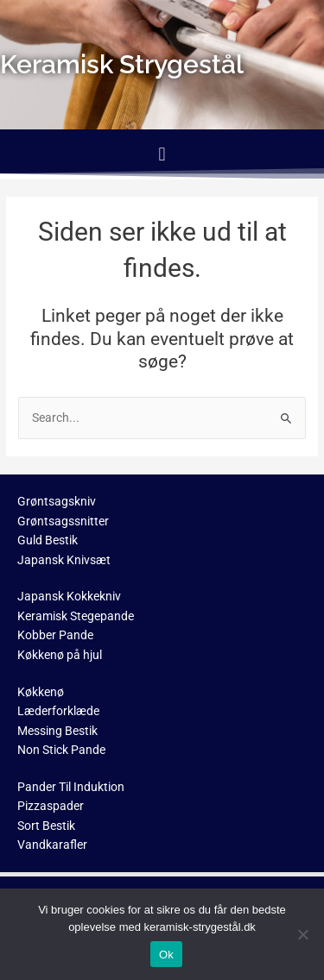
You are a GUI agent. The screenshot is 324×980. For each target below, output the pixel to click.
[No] (302, 934)
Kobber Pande (55, 635)
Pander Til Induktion (71, 787)
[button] (162, 154)
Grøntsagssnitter (63, 521)
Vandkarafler (52, 845)
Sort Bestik (46, 826)
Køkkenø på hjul (60, 655)
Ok (166, 955)
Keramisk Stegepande (76, 616)
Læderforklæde (58, 711)
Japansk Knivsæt (64, 560)
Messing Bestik (57, 731)
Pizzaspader (51, 806)
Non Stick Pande (61, 750)
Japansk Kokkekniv (69, 596)
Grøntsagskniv (57, 501)
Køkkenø (41, 692)
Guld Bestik (48, 540)
